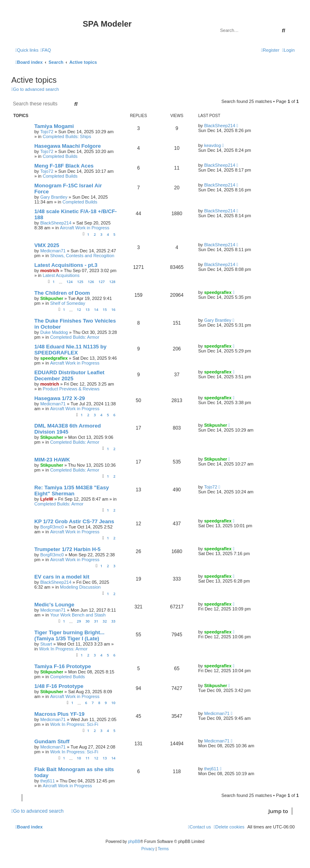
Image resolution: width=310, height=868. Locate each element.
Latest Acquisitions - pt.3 (66, 265)
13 (88, 309)
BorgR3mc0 (52, 527)
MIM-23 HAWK (52, 460)
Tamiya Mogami (54, 126)
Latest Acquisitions (61, 275)
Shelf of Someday (68, 303)
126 (91, 282)
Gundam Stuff (52, 741)
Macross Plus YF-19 (59, 714)
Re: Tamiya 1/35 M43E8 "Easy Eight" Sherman (72, 491)
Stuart (46, 644)
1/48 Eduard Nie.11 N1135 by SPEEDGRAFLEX (70, 350)
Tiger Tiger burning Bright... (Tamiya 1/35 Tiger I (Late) (69, 635)
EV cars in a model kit (62, 577)
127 (102, 282)
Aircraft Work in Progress (85, 228)
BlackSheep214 (220, 126)
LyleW (47, 499)
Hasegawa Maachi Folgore (68, 146)
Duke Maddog (54, 332)
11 (88, 758)
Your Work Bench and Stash (78, 615)
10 (113, 703)
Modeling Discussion (81, 587)
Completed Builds (60, 156)
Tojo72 (47, 132)
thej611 (48, 781)
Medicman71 (53, 251)
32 (105, 621)
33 (113, 621)
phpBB (134, 842)
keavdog (213, 145)
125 (80, 282)
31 (96, 621)
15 (105, 309)
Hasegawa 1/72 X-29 (60, 398)
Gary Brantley (54, 197)
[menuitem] (46, 50)
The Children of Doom (62, 293)
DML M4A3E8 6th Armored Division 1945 (68, 429)
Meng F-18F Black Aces (64, 166)
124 (69, 282)
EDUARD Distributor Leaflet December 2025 (69, 375)
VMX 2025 (47, 245)
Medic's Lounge (54, 605)
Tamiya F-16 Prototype (63, 666)
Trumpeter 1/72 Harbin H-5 (67, 549)
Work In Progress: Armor (63, 649)
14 (96, 309)
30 (88, 621)
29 (79, 621)
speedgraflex (218, 292)
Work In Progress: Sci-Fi (74, 724)
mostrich (50, 270)
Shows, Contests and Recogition (82, 256)
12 (79, 309)
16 (113, 309)
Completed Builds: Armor (75, 337)
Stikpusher (52, 298)
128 (112, 282)
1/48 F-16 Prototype (59, 686)
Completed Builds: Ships (67, 136)
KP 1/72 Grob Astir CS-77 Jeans (74, 521)
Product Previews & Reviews (71, 389)
